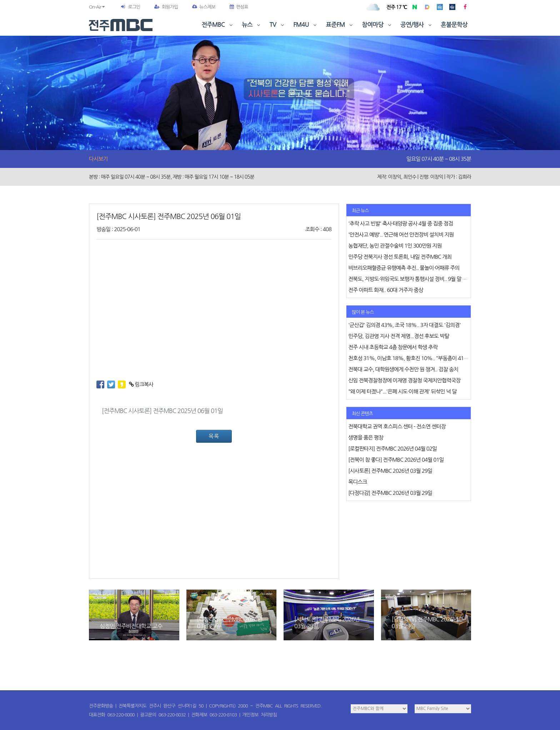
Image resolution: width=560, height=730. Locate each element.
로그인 (134, 7)
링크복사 (141, 384)
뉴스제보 (204, 7)
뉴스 (252, 25)
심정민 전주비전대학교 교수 (131, 626)
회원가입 (166, 7)
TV (277, 25)
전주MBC (218, 25)
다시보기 (98, 159)
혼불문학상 (454, 25)
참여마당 (377, 25)
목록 (214, 436)
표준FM (340, 25)
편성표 (239, 7)
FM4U (306, 25)
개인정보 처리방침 (260, 715)
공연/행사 (417, 25)
